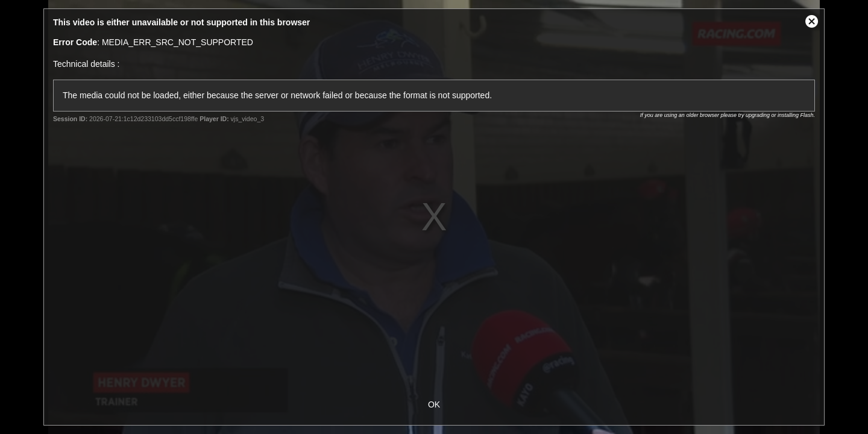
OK (434, 404)
